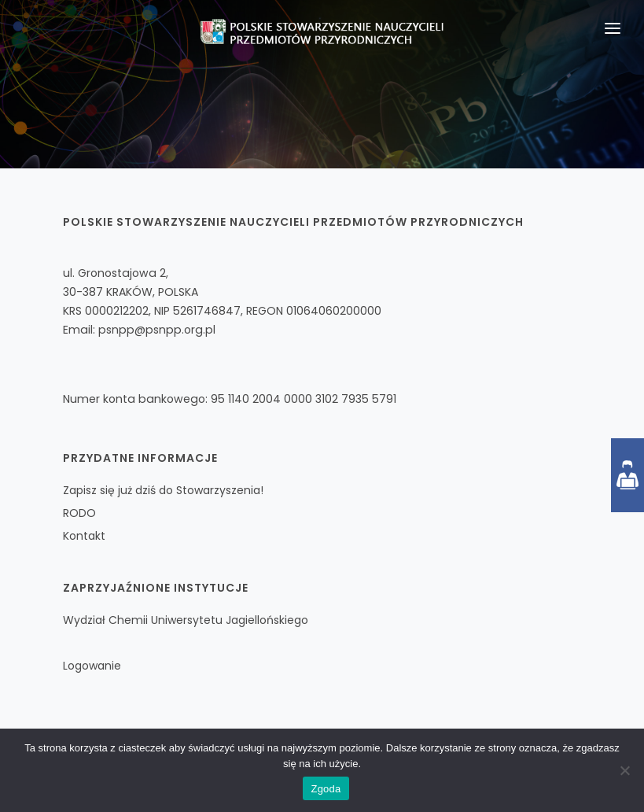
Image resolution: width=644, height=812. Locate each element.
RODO (79, 513)
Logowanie (92, 666)
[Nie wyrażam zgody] (624, 770)
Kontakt (84, 536)
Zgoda (326, 789)
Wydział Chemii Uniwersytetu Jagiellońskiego (186, 620)
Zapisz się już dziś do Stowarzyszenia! (163, 490)
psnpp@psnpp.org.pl (157, 330)
